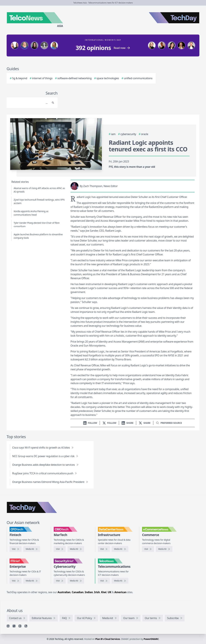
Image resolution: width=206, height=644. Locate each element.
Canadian (78, 592)
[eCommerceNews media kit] (164, 549)
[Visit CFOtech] (15, 549)
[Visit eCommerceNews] (148, 549)
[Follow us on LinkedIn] (90, 423)
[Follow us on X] (109, 423)
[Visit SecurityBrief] (60, 581)
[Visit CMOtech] (60, 549)
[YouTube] (20, 626)
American (120, 592)
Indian (89, 592)
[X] (14, 626)
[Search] (29, 103)
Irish (97, 592)
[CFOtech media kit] (32, 549)
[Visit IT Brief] (15, 581)
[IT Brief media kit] (32, 581)
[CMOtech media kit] (76, 549)
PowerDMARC (151, 639)
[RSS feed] (26, 626)
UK (109, 592)
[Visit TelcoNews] (104, 581)
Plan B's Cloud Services (108, 639)
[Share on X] (145, 423)
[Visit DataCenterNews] (104, 549)
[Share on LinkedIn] (127, 423)
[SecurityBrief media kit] (76, 581)
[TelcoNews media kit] (120, 581)
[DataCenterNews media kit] (120, 549)
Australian (64, 592)
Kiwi (104, 592)
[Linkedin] (8, 626)
